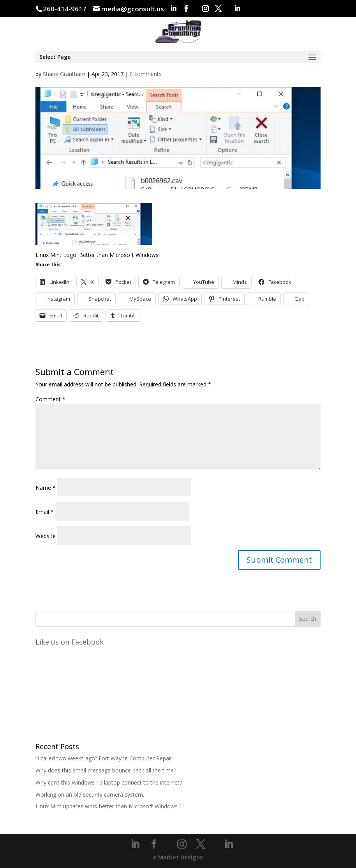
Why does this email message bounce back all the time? (106, 770)
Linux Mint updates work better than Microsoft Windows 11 (110, 806)
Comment (50, 399)
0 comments (146, 74)
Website (46, 536)
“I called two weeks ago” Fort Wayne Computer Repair (104, 758)
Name (46, 488)
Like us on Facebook (70, 642)
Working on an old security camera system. (90, 794)
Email (45, 512)
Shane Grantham (64, 74)
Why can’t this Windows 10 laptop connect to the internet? (109, 782)
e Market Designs (178, 857)
